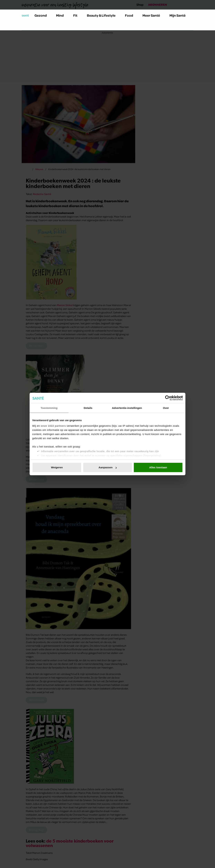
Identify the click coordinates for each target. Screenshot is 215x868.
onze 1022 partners (53, 426)
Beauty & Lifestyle (103, 15)
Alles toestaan (158, 467)
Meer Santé (153, 15)
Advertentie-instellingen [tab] (127, 408)
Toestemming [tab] (49, 408)
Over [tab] (166, 408)
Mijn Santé (180, 15)
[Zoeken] (24, 26)
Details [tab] (88, 408)
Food (131, 15)
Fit (77, 15)
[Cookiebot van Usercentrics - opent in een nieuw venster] (168, 398)
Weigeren (57, 467)
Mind (62, 15)
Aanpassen (108, 467)
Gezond (43, 15)
